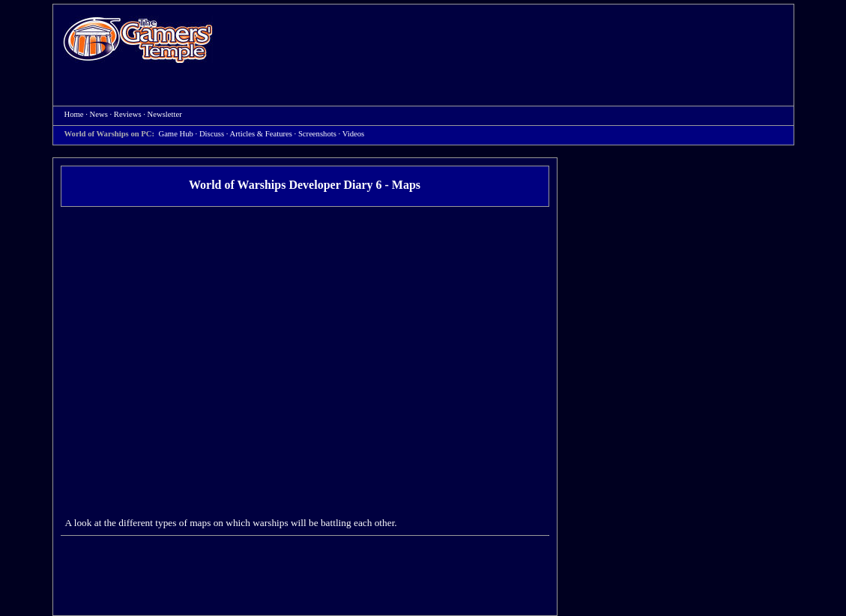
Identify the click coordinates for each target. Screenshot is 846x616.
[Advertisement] (511, 42)
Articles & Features (260, 134)
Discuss (212, 134)
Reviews (128, 114)
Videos (354, 134)
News (99, 114)
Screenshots (317, 134)
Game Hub (175, 134)
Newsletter (165, 114)
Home (138, 39)
